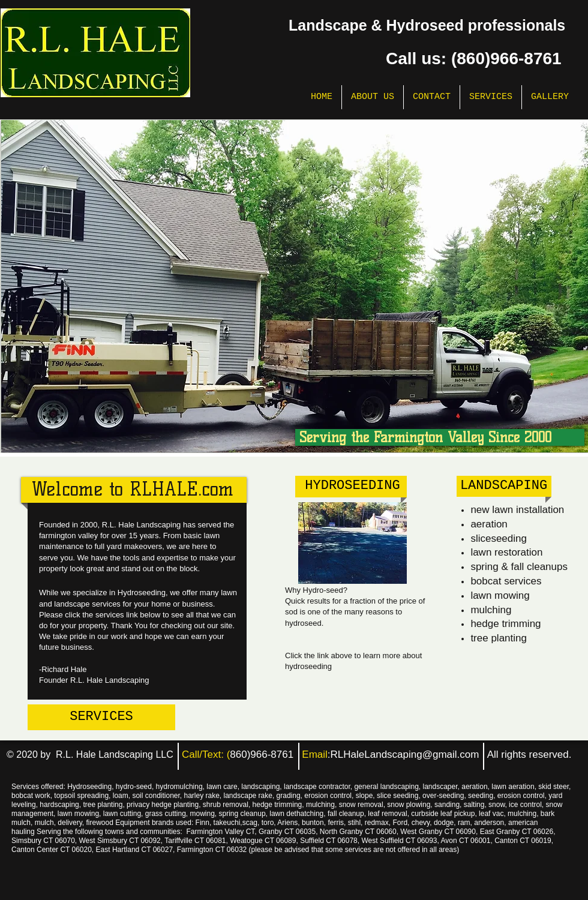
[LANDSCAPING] (504, 486)
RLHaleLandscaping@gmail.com (405, 754)
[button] (295, 286)
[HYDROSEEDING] (352, 486)
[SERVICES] (101, 717)
